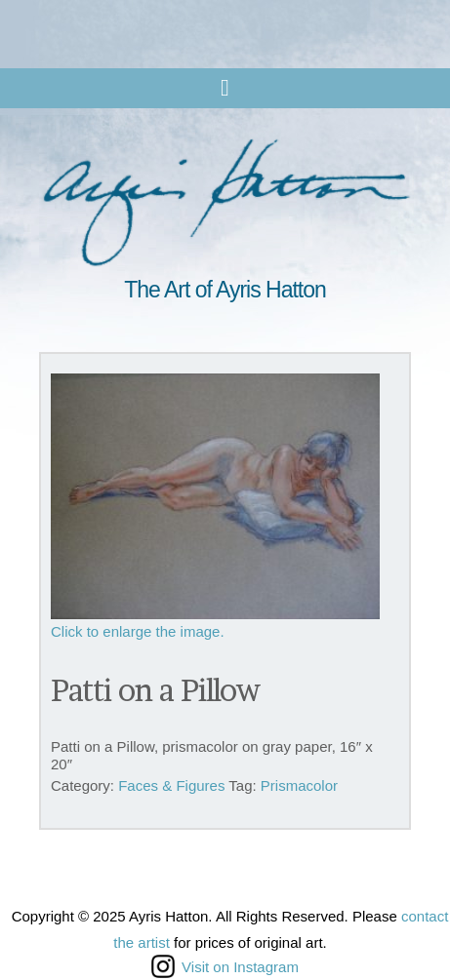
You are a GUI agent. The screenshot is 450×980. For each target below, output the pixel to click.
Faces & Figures (171, 785)
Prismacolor (299, 785)
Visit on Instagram (225, 966)
